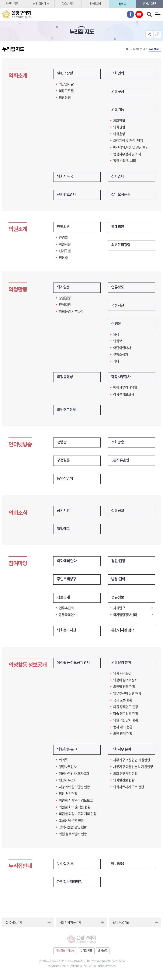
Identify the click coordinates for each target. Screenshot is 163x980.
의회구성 (118, 92)
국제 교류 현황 (123, 703)
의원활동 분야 (67, 752)
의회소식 (18, 515)
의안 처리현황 (68, 796)
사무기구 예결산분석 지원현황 (133, 769)
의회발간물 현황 (124, 783)
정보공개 (64, 600)
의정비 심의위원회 (125, 682)
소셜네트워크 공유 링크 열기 (149, 34)
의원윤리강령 (121, 246)
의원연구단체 (67, 411)
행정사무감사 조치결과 (74, 776)
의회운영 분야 (122, 665)
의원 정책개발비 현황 (73, 837)
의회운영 (119, 134)
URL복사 (157, 34)
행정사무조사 (68, 783)
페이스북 (130, 14)
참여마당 (18, 565)
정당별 (63, 258)
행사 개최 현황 (123, 729)
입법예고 (64, 531)
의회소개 (18, 76)
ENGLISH (95, 4)
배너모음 (118, 867)
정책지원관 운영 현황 (73, 830)
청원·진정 (119, 563)
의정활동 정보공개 (28, 667)
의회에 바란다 (67, 563)
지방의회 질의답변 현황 (74, 790)
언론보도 (118, 288)
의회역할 (119, 121)
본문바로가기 (0, 0)
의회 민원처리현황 (125, 776)
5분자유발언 (121, 462)
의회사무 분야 (122, 752)
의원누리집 (12, 4)
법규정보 (118, 600)
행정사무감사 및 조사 (127, 154)
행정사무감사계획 (125, 389)
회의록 (122, 4)
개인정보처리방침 (70, 885)
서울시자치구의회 (70, 925)
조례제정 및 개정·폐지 (128, 141)
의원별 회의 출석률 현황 (75, 810)
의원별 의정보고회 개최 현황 (78, 816)
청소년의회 (68, 4)
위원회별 (65, 245)
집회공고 (118, 513)
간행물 (116, 325)
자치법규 (119, 610)
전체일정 (65, 305)
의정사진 (118, 307)
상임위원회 (39, 4)
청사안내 (118, 177)
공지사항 (64, 513)
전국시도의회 (14, 925)
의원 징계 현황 (123, 736)
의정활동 (18, 290)
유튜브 (139, 14)
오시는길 (103, 954)
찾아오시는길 (121, 195)
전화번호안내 (67, 195)
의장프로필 (66, 91)
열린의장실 (65, 74)
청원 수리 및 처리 (124, 161)
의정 (116, 335)
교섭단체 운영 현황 (71, 823)
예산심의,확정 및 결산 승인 (131, 148)
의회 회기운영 (122, 676)
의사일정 (64, 288)
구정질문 (64, 462)
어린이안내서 (122, 349)
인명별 (63, 238)
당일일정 (65, 299)
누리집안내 (20, 869)
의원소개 (18, 230)
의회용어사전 (67, 633)
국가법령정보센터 (125, 617)
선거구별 (65, 251)
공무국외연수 (68, 617)
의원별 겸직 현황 (124, 689)
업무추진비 (66, 610)
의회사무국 (65, 177)
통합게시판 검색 (123, 633)
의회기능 (118, 110)
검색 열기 (149, 14)
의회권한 (119, 127)
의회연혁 (118, 74)
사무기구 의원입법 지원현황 (132, 763)
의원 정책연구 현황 (126, 709)
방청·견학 (119, 582)
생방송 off (149, 4)
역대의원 (118, 228)
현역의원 (64, 228)
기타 (116, 362)
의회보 (118, 342)
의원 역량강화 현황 (126, 723)
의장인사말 (66, 84)
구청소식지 (121, 355)
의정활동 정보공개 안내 (74, 665)
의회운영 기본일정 (71, 312)
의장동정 (65, 98)
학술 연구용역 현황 (126, 716)
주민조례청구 (67, 582)
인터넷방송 (20, 446)
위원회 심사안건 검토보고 (76, 803)
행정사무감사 (121, 378)
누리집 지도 (66, 867)
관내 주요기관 (121, 925)
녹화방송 (118, 444)
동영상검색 (65, 480)
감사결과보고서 (124, 395)
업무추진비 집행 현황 (127, 696)
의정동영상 (65, 378)
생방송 (62, 444)
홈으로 (127, 49)
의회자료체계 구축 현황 (129, 790)
